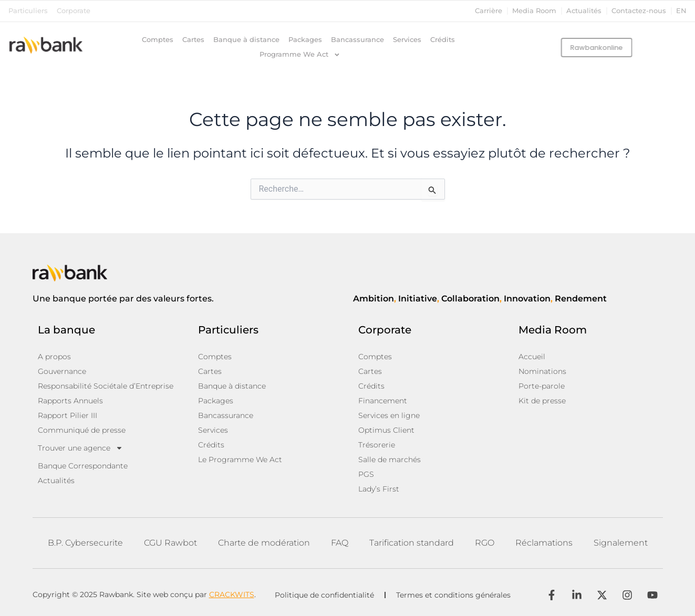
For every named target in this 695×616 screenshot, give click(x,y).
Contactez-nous (639, 11)
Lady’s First (379, 489)
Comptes (158, 40)
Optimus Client (386, 430)
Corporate (74, 11)
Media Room (534, 11)
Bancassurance (357, 40)
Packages (305, 40)
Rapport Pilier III (68, 415)
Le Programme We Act (240, 460)
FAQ (340, 543)
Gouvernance (62, 371)
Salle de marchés (390, 460)
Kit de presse (542, 401)
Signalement (621, 543)
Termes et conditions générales (453, 595)
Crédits (443, 40)
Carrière (489, 11)
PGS (366, 474)
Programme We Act (300, 55)
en (681, 11)
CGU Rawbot (170, 543)
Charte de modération (264, 543)
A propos (54, 357)
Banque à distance (246, 40)
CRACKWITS (232, 594)
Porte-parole (542, 386)
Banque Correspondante (83, 466)
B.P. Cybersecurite (85, 543)
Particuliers (28, 11)
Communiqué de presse (82, 430)
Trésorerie (377, 445)
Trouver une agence (80, 448)
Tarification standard (412, 543)
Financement (383, 401)
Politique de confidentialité (324, 595)
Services (407, 40)
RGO (485, 543)
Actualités (584, 11)
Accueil (532, 357)
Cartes (193, 40)
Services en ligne (389, 415)
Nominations (542, 371)
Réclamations (544, 543)
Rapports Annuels (70, 401)
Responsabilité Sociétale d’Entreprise (106, 386)
